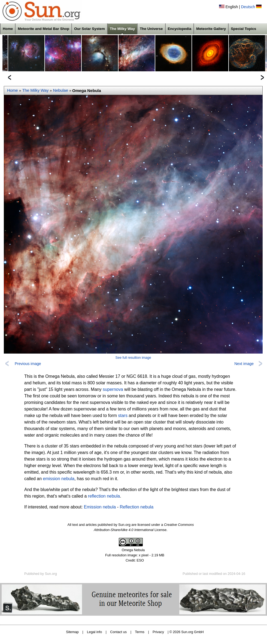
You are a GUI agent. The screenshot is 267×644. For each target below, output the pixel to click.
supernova (113, 389)
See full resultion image (133, 358)
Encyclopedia (180, 29)
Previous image (28, 364)
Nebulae (61, 90)
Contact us (118, 632)
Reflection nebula (136, 507)
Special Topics (243, 29)
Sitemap (72, 632)
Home (8, 29)
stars (123, 415)
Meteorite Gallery (211, 29)
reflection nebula (104, 496)
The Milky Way (122, 29)
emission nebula (59, 479)
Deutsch (248, 7)
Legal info (94, 632)
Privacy (158, 632)
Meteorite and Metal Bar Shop (43, 29)
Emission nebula (100, 507)
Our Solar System (89, 29)
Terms (140, 632)
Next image (244, 364)
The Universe (151, 29)
